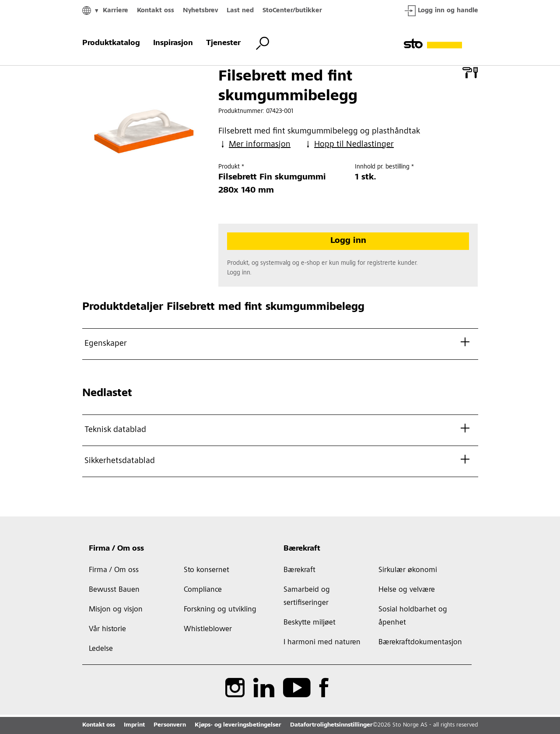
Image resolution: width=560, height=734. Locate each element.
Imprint (134, 725)
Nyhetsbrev (200, 11)
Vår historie (107, 629)
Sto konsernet (206, 570)
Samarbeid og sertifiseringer (307, 597)
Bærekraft (302, 549)
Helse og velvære (407, 590)
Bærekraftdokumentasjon (420, 643)
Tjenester (223, 43)
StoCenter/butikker (292, 11)
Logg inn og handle (441, 11)
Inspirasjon (173, 43)
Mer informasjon (254, 145)
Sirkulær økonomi (408, 570)
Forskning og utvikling (220, 610)
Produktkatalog (111, 43)
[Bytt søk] (262, 43)
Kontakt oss (156, 11)
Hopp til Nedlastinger (349, 145)
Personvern (170, 725)
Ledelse (101, 649)
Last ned (240, 11)
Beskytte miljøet (310, 623)
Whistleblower (208, 629)
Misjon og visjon (116, 610)
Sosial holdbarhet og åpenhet (413, 616)
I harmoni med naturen (322, 643)
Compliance (203, 590)
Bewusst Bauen (114, 590)
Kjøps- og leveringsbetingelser (238, 725)
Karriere (115, 11)
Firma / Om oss (116, 549)
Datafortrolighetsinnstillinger (331, 725)
